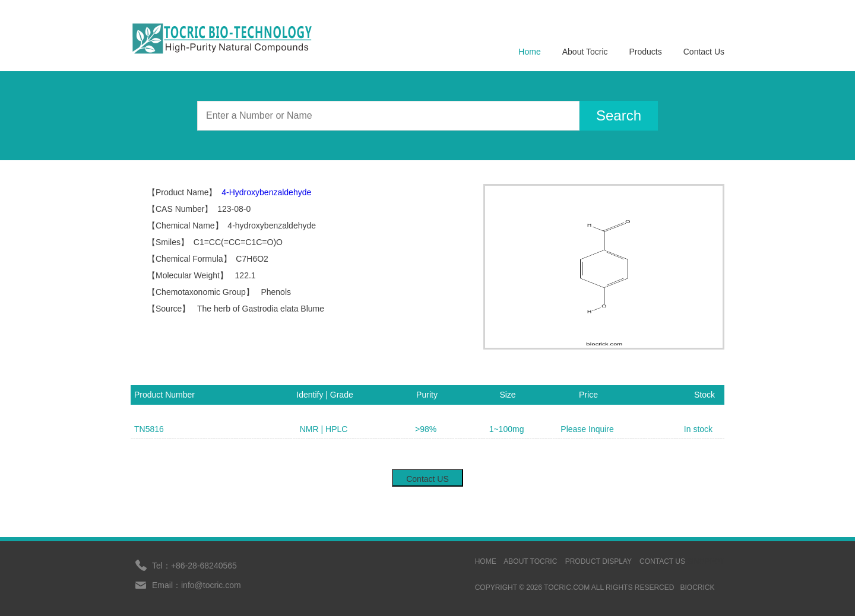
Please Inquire (587, 429)
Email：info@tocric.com (197, 585)
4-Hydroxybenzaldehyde (266, 192)
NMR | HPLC (324, 429)
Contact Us (704, 52)
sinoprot (706, 561)
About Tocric (585, 52)
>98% (426, 429)
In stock (698, 429)
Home (529, 52)
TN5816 (149, 429)
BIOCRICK (697, 588)
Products (646, 52)
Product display (598, 561)
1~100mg (507, 429)
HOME (486, 561)
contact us (662, 561)
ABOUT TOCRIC (530, 561)
